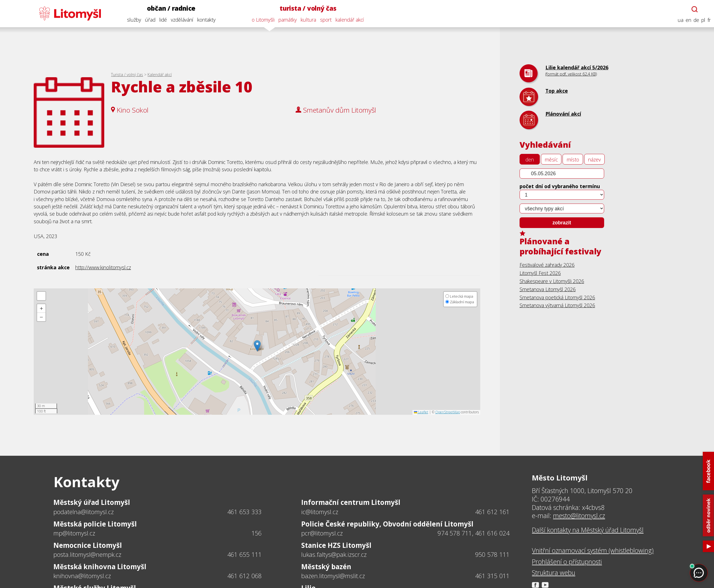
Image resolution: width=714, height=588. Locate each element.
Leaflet (421, 412)
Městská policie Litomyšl (95, 524)
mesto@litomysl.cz (579, 516)
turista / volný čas (307, 8)
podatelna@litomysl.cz (84, 512)
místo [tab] (573, 159)
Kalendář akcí (160, 75)
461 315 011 (492, 576)
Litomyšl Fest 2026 (540, 273)
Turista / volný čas (127, 75)
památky (286, 20)
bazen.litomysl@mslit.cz (333, 576)
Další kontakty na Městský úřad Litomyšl (588, 530)
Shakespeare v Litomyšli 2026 (552, 281)
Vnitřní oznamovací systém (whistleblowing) (593, 551)
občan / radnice (170, 8)
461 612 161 (492, 512)
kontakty (205, 20)
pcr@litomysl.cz (322, 533)
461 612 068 (244, 576)
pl (702, 20)
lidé (162, 20)
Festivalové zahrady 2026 (547, 265)
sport (325, 20)
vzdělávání (181, 20)
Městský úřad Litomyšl (92, 502)
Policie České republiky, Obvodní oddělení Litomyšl (387, 524)
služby (133, 20)
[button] (257, 346)
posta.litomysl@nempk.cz (87, 555)
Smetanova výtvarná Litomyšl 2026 (557, 305)
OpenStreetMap (448, 412)
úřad (149, 20)
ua (679, 20)
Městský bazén (326, 567)
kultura (307, 20)
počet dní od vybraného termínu (560, 186)
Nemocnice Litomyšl (88, 545)
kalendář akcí (349, 20)
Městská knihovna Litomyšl (100, 567)
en (687, 20)
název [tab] (594, 159)
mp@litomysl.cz (74, 533)
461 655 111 (244, 554)
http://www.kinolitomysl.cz (103, 267)
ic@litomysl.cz (320, 512)
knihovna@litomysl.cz (82, 576)
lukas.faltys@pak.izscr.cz (334, 555)
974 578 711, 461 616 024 (473, 533)
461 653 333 (244, 512)
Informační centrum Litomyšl (351, 502)
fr (708, 20)
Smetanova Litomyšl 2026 (548, 289)
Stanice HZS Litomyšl (336, 545)
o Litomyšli (262, 20)
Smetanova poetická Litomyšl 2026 (557, 297)
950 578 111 (492, 554)
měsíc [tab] (551, 159)
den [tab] (530, 159)
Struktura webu (554, 573)
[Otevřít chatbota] (693, 9)
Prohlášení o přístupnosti (567, 562)
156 (257, 533)
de (695, 20)
